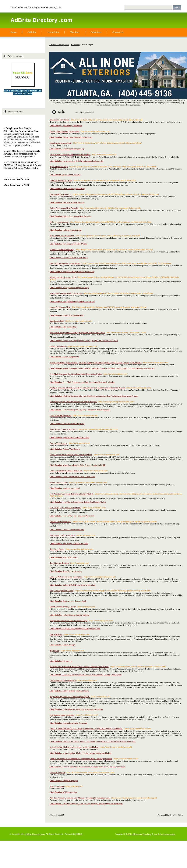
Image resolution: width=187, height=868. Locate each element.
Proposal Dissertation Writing (62, 249)
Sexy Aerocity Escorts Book (62, 591)
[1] (166, 815)
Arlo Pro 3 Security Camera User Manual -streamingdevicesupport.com (80, 798)
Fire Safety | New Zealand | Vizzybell (65, 508)
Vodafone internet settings (61, 143)
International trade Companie (62, 715)
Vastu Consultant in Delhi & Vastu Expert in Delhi (71, 455)
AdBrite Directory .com (41, 20)
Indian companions (58, 346)
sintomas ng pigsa (57, 772)
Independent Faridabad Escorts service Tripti (68, 620)
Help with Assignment (59, 222)
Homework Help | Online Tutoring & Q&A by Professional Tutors (77, 332)
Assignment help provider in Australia (66, 293)
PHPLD (79, 834)
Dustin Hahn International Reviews (65, 131)
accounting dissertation (59, 120)
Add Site (32, 32)
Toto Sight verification (59, 563)
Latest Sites (53, 32)
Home (13, 32)
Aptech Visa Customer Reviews (63, 429)
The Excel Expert (57, 549)
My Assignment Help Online (62, 236)
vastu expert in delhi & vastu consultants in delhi (70, 154)
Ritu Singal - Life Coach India (62, 535)
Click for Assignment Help (61, 180)
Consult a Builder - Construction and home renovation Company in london (81, 759)
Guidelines (96, 32)
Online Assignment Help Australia (64, 208)
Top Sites (75, 32)
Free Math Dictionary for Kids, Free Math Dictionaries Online (76, 374)
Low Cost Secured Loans (164, 834)
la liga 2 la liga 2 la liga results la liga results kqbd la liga (74, 747)
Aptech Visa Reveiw (58, 443)
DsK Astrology (56, 634)
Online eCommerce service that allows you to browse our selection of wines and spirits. (86, 729)
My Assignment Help (59, 166)
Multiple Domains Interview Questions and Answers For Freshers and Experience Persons (87, 388)
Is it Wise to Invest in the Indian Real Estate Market (71, 494)
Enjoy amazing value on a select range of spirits (70, 696)
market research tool (58, 482)
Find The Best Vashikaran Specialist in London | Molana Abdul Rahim (79, 666)
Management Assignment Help (63, 277)
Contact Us (118, 32)
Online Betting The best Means (63, 680)
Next (181, 815)
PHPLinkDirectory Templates (139, 834)
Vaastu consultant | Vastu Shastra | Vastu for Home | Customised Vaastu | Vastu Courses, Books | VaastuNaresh (96, 362)
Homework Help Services (61, 194)
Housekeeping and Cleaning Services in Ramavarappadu (73, 402)
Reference (75, 45)
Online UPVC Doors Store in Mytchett (66, 577)
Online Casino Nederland (60, 521)
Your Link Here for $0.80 (17, 179)
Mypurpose (55, 650)
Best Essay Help (57, 321)
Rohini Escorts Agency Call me (63, 607)
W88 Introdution (57, 786)
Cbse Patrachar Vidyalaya (60, 415)
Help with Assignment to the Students (66, 263)
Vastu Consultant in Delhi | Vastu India (66, 471)
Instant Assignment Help (60, 307)
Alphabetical (90, 112)
